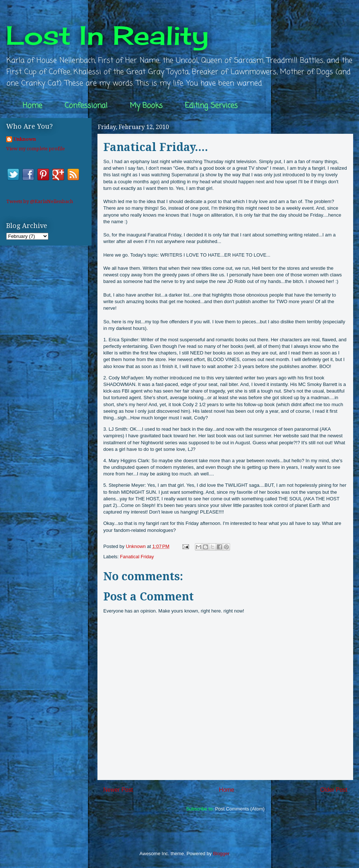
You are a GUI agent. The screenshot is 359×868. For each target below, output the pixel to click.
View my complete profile (36, 149)
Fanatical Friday (137, 557)
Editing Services (211, 106)
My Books (146, 106)
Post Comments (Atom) (240, 809)
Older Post (334, 790)
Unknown (25, 139)
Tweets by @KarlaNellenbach (40, 201)
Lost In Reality (107, 35)
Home (32, 106)
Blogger (221, 854)
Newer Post (118, 790)
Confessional (86, 106)
